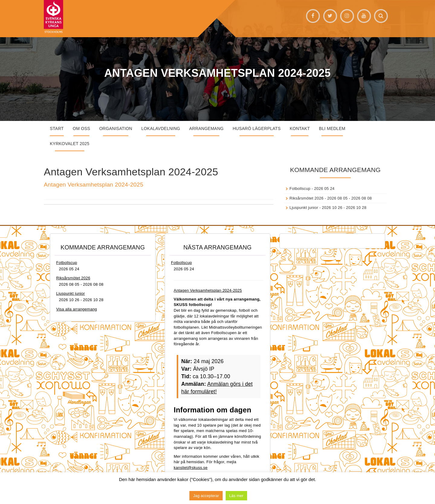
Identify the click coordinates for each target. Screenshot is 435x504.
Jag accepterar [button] (206, 496)
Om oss (82, 128)
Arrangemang (206, 128)
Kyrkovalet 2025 (70, 144)
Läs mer (236, 496)
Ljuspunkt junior (304, 208)
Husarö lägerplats (257, 128)
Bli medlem (332, 128)
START (57, 128)
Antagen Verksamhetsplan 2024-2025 (93, 185)
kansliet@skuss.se (191, 468)
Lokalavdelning (161, 128)
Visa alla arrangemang (77, 309)
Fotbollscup (300, 189)
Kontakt (300, 128)
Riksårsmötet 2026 (306, 198)
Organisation (116, 128)
